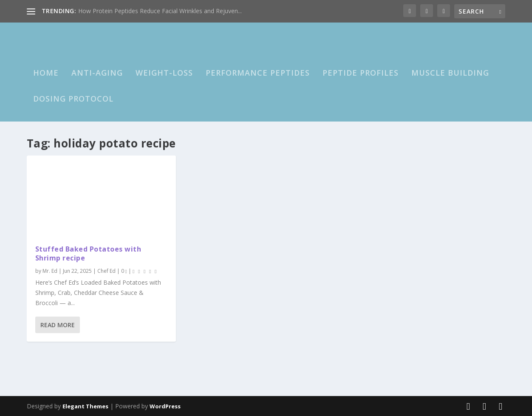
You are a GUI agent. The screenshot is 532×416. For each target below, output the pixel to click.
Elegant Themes (85, 406)
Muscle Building (450, 73)
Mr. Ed (50, 271)
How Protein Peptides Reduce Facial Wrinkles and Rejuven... (160, 11)
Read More (58, 324)
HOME (46, 73)
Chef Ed (106, 271)
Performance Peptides (258, 73)
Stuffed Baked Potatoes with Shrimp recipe (88, 253)
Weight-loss (164, 73)
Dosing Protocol (73, 99)
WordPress (165, 406)
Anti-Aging (97, 73)
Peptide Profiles (361, 73)
